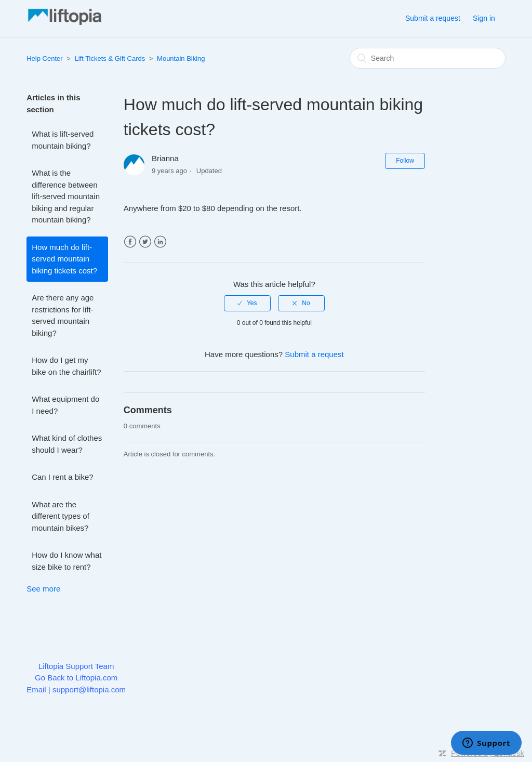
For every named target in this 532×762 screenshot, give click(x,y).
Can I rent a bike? (62, 477)
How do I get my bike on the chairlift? (66, 366)
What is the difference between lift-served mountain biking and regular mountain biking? (66, 196)
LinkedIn (160, 242)
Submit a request (433, 18)
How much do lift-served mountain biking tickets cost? (64, 259)
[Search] (428, 58)
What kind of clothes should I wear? (67, 444)
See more (43, 589)
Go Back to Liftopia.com (76, 678)
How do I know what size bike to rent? (66, 561)
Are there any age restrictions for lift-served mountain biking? (63, 315)
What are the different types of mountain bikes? (61, 516)
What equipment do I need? (65, 405)
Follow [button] (405, 161)
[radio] (247, 303)
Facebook (130, 242)
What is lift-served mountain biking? (63, 140)
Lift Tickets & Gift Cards (110, 58)
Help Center (44, 58)
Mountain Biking (181, 58)
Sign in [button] (484, 18)
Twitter (145, 242)
